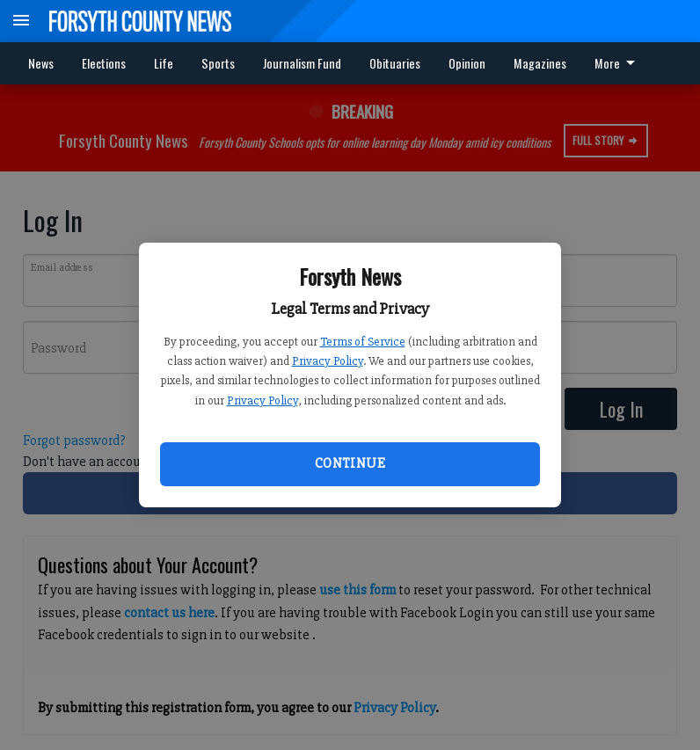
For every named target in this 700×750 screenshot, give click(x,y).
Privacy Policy (328, 361)
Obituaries (395, 63)
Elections (104, 63)
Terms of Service (363, 342)
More (618, 63)
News (41, 63)
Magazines (540, 63)
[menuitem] (620, 63)
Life (164, 63)
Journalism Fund (302, 63)
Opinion (467, 63)
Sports (218, 63)
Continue (350, 463)
